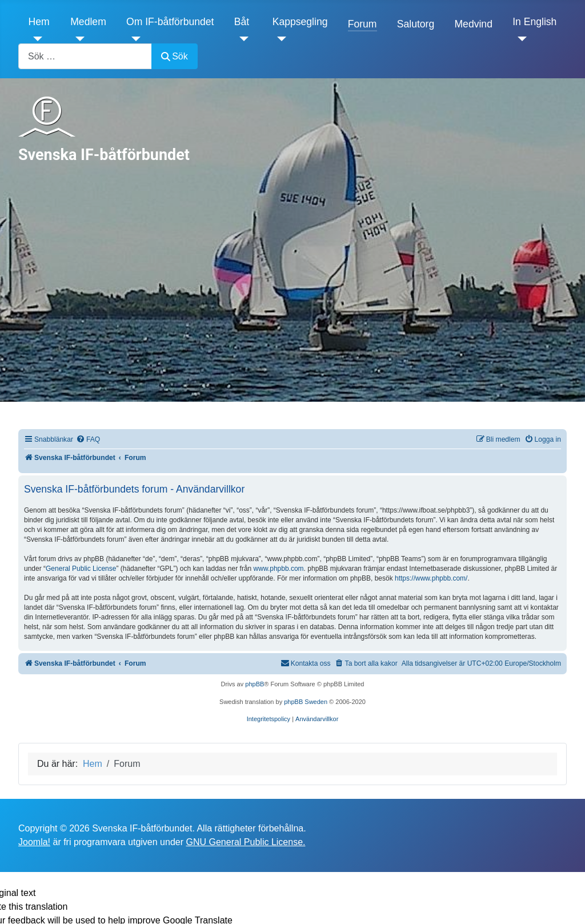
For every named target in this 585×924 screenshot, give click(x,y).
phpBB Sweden (306, 702)
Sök (175, 56)
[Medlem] (77, 39)
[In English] (520, 39)
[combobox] (85, 56)
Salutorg (416, 24)
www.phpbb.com (279, 569)
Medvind (473, 24)
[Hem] (36, 39)
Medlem (88, 22)
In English (534, 22)
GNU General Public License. (245, 842)
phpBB (255, 684)
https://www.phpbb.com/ (431, 578)
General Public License (81, 569)
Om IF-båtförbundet (170, 22)
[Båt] (241, 39)
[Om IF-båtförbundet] (133, 39)
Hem (39, 22)
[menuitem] (88, 440)
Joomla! (34, 842)
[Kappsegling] (280, 39)
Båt (242, 22)
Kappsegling (300, 22)
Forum (362, 24)
